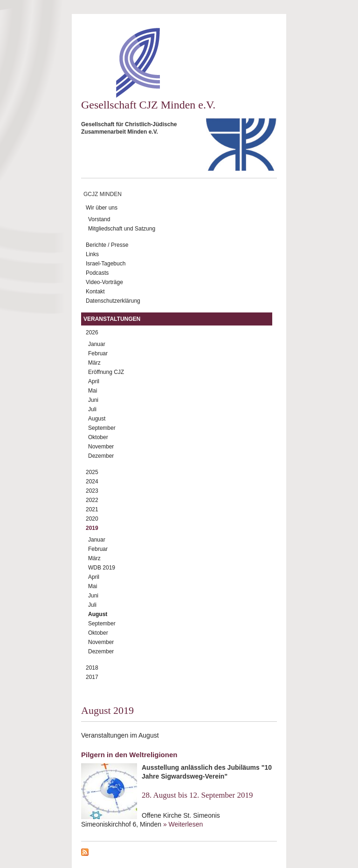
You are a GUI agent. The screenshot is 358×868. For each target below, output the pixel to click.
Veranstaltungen (112, 319)
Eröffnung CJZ (106, 372)
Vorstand (99, 219)
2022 (92, 500)
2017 (92, 677)
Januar (97, 344)
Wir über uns (102, 208)
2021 (92, 509)
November (101, 447)
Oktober (98, 437)
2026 (92, 332)
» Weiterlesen (183, 824)
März (94, 363)
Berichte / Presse (107, 245)
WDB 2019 (102, 568)
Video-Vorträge (104, 282)
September (102, 428)
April (94, 381)
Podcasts (97, 273)
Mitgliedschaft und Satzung (122, 229)
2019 (92, 528)
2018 (92, 668)
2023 (92, 491)
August (97, 419)
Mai (93, 391)
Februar (98, 353)
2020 (92, 519)
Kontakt (95, 292)
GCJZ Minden (103, 194)
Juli (92, 409)
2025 (92, 472)
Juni (93, 400)
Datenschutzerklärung (113, 301)
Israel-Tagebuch (106, 264)
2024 (92, 481)
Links (92, 254)
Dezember (101, 456)
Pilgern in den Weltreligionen (129, 755)
